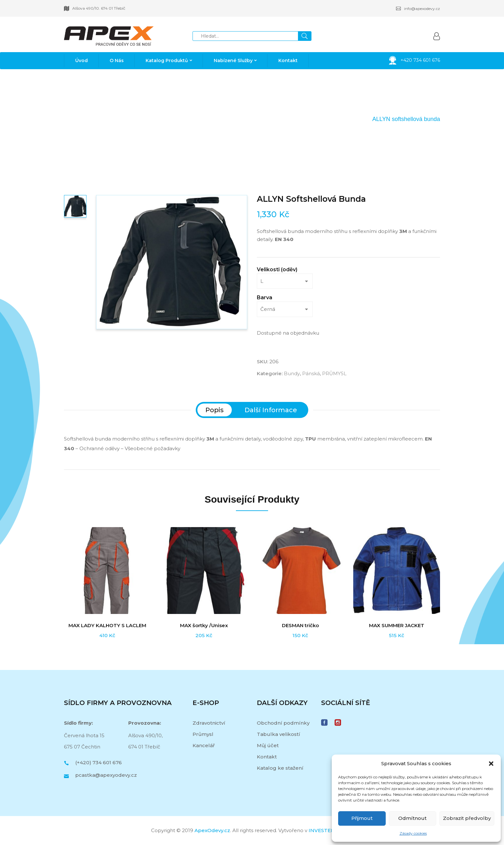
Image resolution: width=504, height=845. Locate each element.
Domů (269, 119)
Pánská (355, 119)
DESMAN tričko (300, 625)
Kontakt (267, 757)
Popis (215, 410)
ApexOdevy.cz (212, 830)
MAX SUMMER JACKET (397, 625)
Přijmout (362, 818)
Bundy (329, 119)
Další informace (271, 410)
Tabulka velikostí (279, 734)
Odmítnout (412, 818)
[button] (491, 764)
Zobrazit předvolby (467, 818)
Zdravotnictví (209, 723)
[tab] (215, 410)
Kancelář (204, 745)
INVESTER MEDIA (331, 830)
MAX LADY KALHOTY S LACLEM (107, 625)
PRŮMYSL (298, 119)
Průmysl (203, 734)
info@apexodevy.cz (418, 9)
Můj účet (268, 745)
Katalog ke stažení (280, 768)
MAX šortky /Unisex (204, 625)
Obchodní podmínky (283, 723)
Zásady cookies (413, 833)
